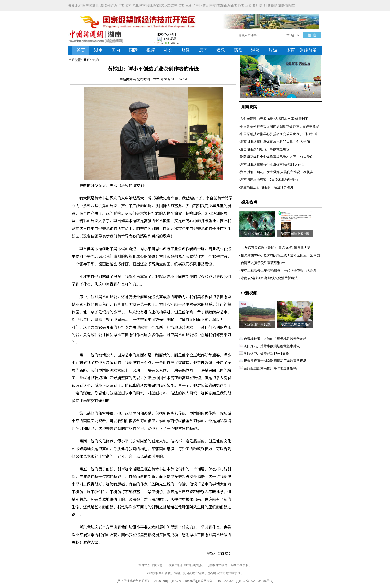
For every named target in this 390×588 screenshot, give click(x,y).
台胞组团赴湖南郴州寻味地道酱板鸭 (268, 368)
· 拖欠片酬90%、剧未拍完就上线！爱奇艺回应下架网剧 (279, 255)
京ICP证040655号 (184, 581)
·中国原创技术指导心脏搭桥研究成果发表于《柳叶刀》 (279, 134)
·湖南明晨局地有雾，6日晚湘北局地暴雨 (268, 180)
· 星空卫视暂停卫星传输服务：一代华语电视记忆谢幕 (278, 270)
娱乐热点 (249, 202)
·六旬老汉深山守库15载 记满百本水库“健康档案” (274, 119)
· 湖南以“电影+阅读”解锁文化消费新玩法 (268, 278)
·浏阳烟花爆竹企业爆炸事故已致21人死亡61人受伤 (276, 157)
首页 (87, 60)
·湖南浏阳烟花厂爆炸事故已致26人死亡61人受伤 (275, 142)
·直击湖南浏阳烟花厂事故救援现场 (264, 149)
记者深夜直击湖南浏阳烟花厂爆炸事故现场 (273, 361)
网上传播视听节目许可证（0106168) (142, 581)
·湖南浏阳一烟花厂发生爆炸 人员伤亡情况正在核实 (276, 172)
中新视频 (249, 293)
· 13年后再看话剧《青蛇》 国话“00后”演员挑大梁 (275, 248)
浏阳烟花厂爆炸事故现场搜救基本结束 (269, 346)
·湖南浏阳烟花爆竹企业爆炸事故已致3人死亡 (272, 164)
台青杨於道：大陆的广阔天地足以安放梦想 (273, 339)
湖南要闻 (249, 107)
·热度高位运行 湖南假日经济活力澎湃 (266, 187)
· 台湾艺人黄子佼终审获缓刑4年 (262, 263)
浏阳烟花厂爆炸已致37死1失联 (264, 353)
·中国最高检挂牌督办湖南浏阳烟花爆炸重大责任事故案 (279, 126)
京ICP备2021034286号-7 (255, 581)
